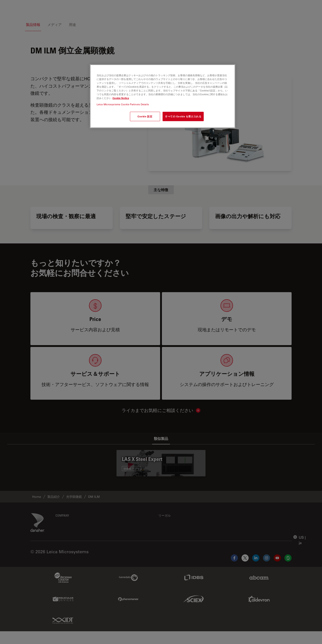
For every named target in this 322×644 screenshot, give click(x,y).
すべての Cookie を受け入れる (183, 116)
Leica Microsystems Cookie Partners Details (123, 104)
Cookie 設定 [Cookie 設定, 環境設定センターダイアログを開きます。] (145, 116)
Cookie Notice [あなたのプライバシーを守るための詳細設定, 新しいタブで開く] (121, 98)
